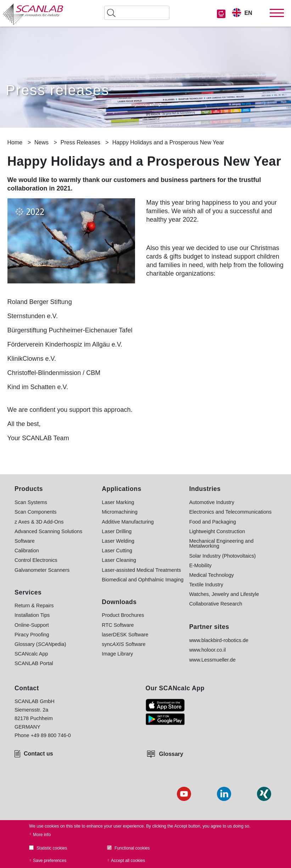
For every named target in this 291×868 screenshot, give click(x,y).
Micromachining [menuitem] (120, 512)
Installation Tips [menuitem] (32, 615)
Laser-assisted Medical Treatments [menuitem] (141, 570)
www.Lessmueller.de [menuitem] (212, 660)
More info (42, 835)
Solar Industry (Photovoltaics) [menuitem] (223, 556)
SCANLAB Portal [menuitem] (34, 663)
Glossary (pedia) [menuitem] (40, 644)
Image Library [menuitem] (117, 654)
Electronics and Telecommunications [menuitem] (231, 512)
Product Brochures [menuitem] (123, 615)
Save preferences (50, 861)
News (41, 142)
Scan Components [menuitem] (35, 512)
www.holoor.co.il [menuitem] (208, 650)
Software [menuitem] (25, 541)
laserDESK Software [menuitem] (125, 635)
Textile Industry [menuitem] (206, 585)
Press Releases (80, 142)
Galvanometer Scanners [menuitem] (42, 570)
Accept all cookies (128, 861)
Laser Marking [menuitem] (118, 502)
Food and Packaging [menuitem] (213, 522)
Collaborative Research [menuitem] (216, 604)
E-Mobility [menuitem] (200, 565)
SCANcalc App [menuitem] (31, 654)
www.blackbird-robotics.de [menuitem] (219, 640)
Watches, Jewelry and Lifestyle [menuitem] (224, 594)
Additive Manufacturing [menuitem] (128, 522)
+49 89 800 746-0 (51, 735)
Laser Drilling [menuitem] (117, 531)
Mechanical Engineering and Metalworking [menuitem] (222, 544)
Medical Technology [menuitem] (212, 575)
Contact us (38, 754)
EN (248, 13)
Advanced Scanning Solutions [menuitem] (48, 531)
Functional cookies (132, 848)
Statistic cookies (52, 848)
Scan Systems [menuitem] (31, 502)
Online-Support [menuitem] (32, 625)
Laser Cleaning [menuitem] (119, 560)
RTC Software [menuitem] (118, 625)
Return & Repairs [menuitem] (34, 606)
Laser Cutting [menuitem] (117, 551)
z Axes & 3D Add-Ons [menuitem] (39, 522)
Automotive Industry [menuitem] (212, 502)
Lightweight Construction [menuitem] (217, 531)
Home (15, 142)
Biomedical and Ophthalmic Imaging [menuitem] (142, 580)
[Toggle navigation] (277, 13)
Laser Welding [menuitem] (118, 541)
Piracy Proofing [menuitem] (32, 635)
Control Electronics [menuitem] (36, 560)
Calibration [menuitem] (27, 551)
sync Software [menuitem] (124, 644)
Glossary (171, 754)
